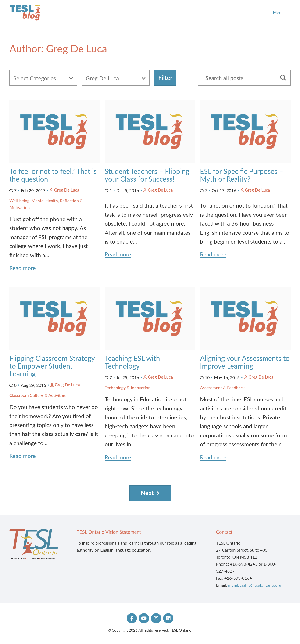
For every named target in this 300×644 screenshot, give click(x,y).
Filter (165, 78)
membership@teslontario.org (255, 585)
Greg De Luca (67, 190)
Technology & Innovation (128, 388)
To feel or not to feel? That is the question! (53, 175)
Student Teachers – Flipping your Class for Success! (147, 175)
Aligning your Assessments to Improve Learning (245, 362)
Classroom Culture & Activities (37, 395)
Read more (23, 268)
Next (147, 493)
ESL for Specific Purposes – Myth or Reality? (242, 175)
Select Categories (35, 78)
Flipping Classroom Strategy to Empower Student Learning (52, 366)
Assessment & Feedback (222, 388)
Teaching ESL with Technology (132, 362)
